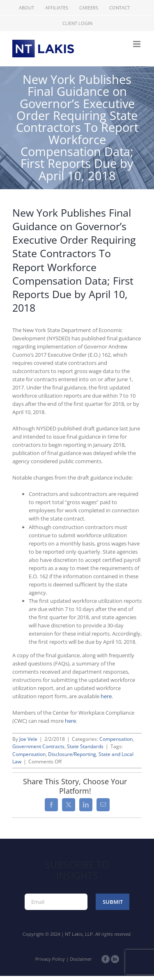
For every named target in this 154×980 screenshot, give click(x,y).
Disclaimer (81, 959)
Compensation (116, 739)
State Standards (85, 746)
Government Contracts (38, 746)
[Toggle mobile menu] (137, 44)
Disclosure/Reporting (72, 754)
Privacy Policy (50, 959)
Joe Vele (28, 739)
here (106, 696)
